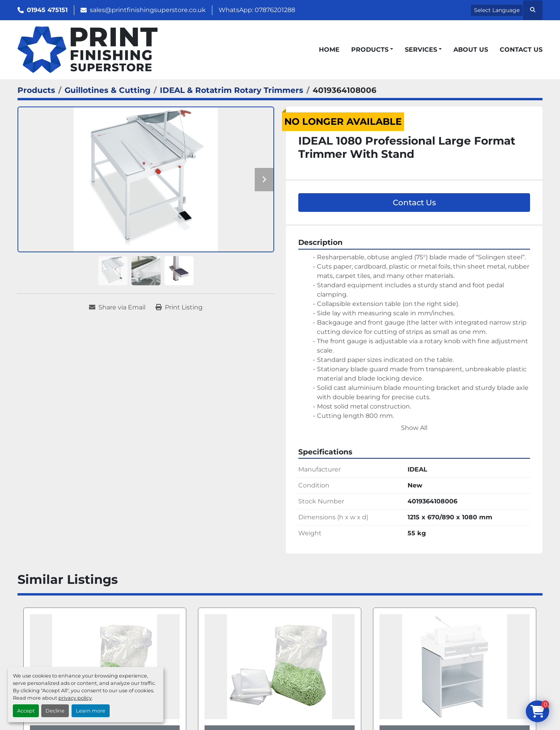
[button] (372, 50)
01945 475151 (47, 10)
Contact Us (521, 50)
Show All (414, 428)
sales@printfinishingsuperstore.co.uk (148, 10)
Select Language (497, 10)
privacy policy (75, 698)
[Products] (36, 90)
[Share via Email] (117, 307)
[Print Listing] (179, 307)
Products (370, 50)
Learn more (91, 711)
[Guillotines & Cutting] (108, 90)
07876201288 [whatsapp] (275, 10)
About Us (471, 50)
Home (329, 50)
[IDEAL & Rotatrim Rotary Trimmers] (232, 90)
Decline (55, 711)
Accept (26, 711)
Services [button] (421, 50)
